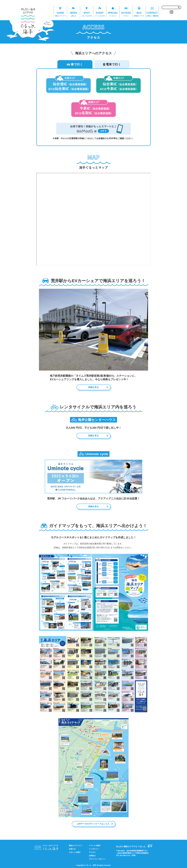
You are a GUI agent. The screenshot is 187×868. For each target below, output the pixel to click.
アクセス (92, 852)
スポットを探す (75, 852)
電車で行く (112, 64)
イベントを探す (95, 846)
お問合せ (92, 856)
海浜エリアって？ (76, 846)
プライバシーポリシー (97, 859)
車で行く (75, 64)
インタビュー (94, 849)
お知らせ (72, 849)
